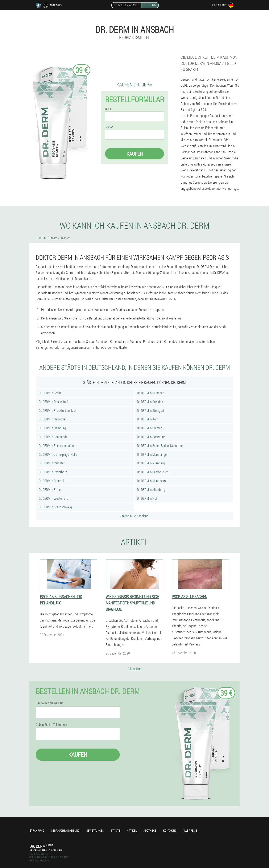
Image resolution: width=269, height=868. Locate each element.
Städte (115, 830)
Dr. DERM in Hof (147, 498)
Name (108, 109)
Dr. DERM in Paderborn (53, 472)
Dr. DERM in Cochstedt (53, 437)
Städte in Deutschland (134, 516)
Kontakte (169, 830)
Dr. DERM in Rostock (51, 481)
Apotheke (150, 830)
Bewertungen (95, 830)
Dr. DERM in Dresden (150, 402)
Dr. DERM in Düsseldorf (53, 402)
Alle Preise (190, 830)
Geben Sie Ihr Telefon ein (51, 725)
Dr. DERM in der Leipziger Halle (58, 454)
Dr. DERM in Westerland (53, 498)
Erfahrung (37, 830)
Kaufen (135, 154)
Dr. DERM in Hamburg (52, 428)
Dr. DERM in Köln (148, 419)
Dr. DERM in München (151, 393)
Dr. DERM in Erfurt (50, 490)
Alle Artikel (134, 669)
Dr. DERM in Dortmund (151, 437)
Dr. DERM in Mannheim (151, 481)
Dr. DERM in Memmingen (153, 454)
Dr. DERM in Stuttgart (151, 410)
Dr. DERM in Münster (51, 463)
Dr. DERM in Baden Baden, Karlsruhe (160, 446)
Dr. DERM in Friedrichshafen (56, 446)
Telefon (109, 127)
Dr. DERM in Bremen (150, 428)
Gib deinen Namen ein (50, 703)
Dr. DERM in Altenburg (151, 490)
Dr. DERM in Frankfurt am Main (58, 410)
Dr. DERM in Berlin (50, 393)
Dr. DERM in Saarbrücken (153, 472)
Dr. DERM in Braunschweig (55, 507)
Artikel (132, 830)
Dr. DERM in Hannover (52, 419)
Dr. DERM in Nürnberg (151, 463)
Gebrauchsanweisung (65, 830)
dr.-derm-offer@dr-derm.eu (46, 850)
